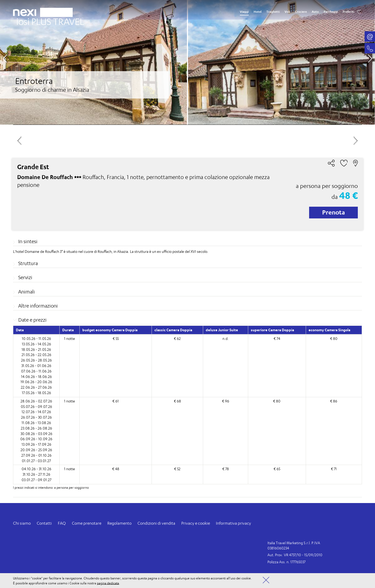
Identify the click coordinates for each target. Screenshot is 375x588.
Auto (315, 12)
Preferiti (348, 12)
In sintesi (28, 241)
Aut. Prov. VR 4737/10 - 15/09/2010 (295, 555)
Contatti (44, 523)
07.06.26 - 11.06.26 (36, 371)
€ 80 (334, 338)
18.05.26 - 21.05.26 (36, 349)
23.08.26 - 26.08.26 (36, 428)
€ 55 (116, 338)
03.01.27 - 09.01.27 (36, 480)
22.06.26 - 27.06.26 (36, 387)
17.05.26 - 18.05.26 (36, 393)
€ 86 (334, 401)
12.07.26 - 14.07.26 (36, 412)
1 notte (70, 338)
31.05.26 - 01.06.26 (36, 366)
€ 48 (116, 469)
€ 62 (177, 338)
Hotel (258, 12)
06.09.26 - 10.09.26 (36, 439)
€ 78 (226, 469)
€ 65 (277, 469)
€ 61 (116, 401)
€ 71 (334, 469)
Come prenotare (87, 523)
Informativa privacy (233, 523)
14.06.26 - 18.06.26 (36, 376)
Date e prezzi (32, 320)
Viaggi (244, 12)
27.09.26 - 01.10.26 (36, 455)
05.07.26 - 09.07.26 (36, 406)
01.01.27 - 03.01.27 (36, 461)
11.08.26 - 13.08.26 (36, 423)
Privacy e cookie (196, 523)
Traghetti (273, 12)
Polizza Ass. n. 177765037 (286, 562)
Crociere (301, 12)
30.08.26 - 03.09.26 (36, 434)
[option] (187, 62)
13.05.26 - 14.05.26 (36, 344)
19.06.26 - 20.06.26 (36, 382)
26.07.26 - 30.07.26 (36, 417)
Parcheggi (331, 12)
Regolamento (119, 523)
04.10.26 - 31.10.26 (36, 469)
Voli (287, 12)
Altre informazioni (38, 306)
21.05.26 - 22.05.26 (36, 355)
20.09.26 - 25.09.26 (36, 450)
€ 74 (277, 338)
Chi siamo (22, 523)
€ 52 (177, 469)
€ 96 (226, 401)
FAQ (62, 523)
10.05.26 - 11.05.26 (36, 338)
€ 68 (177, 401)
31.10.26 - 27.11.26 (36, 474)
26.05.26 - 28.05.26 (36, 360)
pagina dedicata (108, 583)
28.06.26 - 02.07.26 (36, 401)
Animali (27, 292)
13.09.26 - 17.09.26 (36, 444)
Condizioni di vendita (156, 523)
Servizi (25, 277)
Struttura (28, 263)
